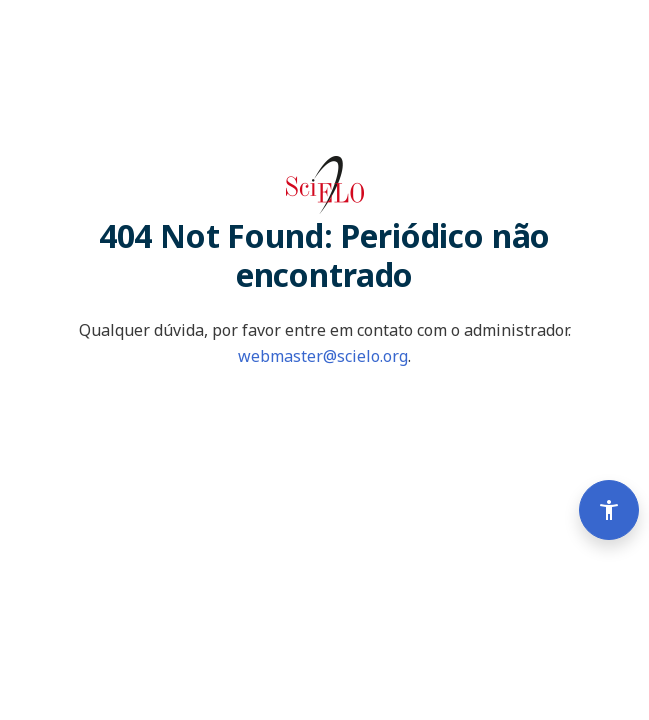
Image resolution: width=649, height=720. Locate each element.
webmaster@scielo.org (323, 356)
